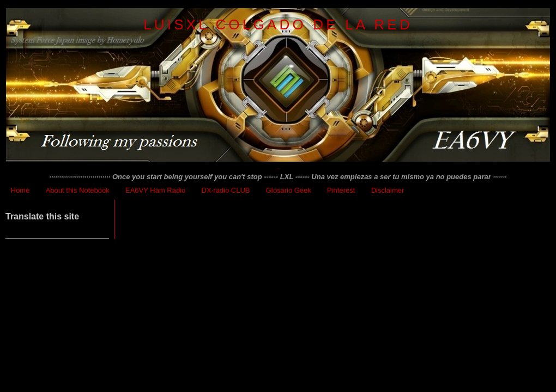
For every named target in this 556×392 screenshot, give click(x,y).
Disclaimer (388, 190)
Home (20, 190)
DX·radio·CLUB (226, 190)
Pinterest (341, 190)
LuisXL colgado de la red (278, 24)
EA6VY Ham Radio (155, 190)
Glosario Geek (289, 190)
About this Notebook (78, 190)
